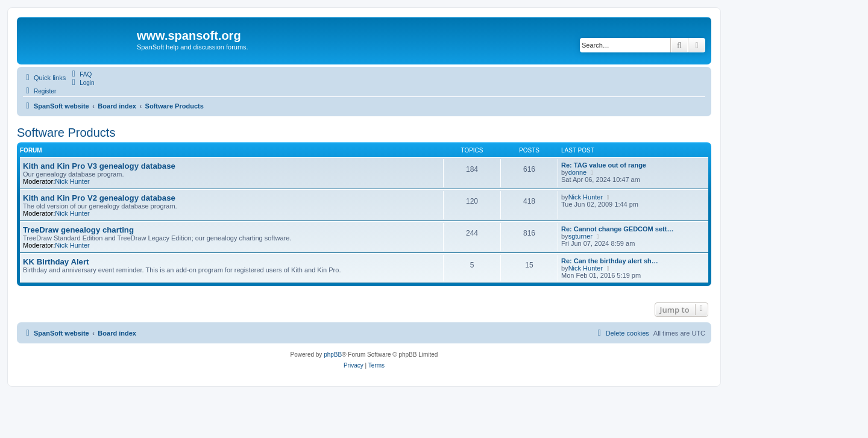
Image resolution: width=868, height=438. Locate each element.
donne (578, 172)
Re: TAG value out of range (604, 165)
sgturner (580, 236)
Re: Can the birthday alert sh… (610, 261)
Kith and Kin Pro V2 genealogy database (99, 198)
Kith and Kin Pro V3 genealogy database (99, 166)
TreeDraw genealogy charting (78, 230)
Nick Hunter (72, 181)
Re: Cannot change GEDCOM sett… (617, 229)
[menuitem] (80, 74)
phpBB (333, 355)
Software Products (66, 133)
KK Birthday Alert (56, 262)
